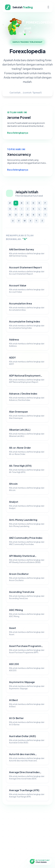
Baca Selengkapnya (19, 133)
